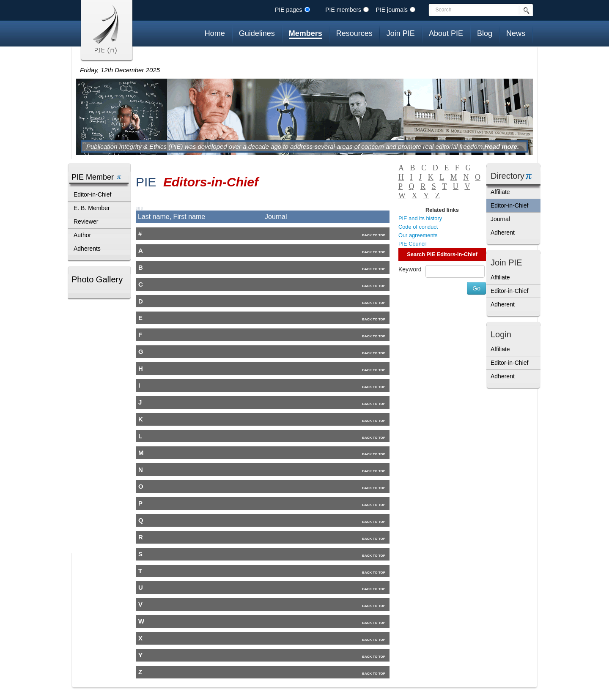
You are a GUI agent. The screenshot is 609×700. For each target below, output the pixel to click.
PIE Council (413, 244)
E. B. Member (92, 208)
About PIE (446, 33)
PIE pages (289, 10)
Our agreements (418, 235)
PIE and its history (420, 218)
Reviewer (86, 221)
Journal (500, 219)
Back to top (374, 235)
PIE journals (392, 10)
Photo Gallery (97, 279)
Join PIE (401, 33)
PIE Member (93, 177)
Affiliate (500, 192)
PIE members (343, 10)
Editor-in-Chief (92, 194)
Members (306, 33)
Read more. (502, 146)
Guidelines (257, 33)
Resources (354, 33)
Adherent (503, 232)
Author (82, 235)
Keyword (410, 269)
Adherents (87, 249)
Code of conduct (418, 227)
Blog (485, 33)
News (516, 33)
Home (215, 33)
